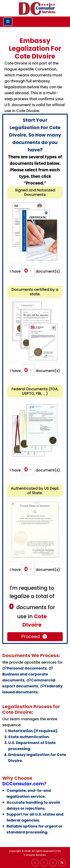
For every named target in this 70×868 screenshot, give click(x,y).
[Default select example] (28, 271)
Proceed (34, 637)
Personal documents (24, 668)
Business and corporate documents (28, 675)
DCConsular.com (23, 784)
